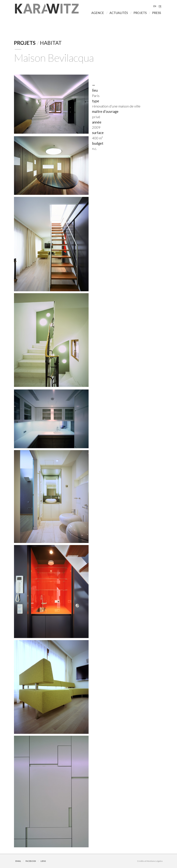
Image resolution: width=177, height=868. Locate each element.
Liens (43, 861)
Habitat (51, 43)
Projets (25, 43)
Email (18, 861)
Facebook (31, 861)
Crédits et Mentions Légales (150, 861)
